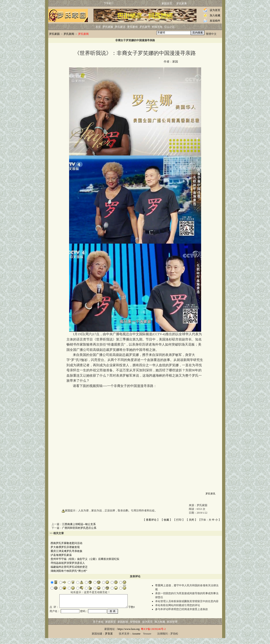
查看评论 (151, 520)
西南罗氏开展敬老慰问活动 (66, 543)
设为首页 (215, 10)
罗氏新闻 (69, 34)
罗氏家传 (132, 27)
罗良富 (109, 640)
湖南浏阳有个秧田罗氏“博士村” (69, 571)
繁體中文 (211, 34)
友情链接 (135, 628)
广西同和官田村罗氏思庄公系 (79, 528)
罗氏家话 (120, 27)
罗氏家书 (145, 27)
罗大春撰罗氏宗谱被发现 (65, 547)
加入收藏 (215, 15)
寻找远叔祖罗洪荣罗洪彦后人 (68, 563)
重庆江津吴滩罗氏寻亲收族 (66, 551)
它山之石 (169, 27)
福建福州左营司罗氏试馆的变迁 (69, 567)
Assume (136, 640)
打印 (179, 520)
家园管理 (172, 628)
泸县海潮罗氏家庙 (61, 555)
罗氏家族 (108, 27)
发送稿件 (215, 21)
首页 (98, 27)
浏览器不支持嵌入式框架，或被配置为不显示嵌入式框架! (135, 439)
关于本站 (98, 628)
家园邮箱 (123, 628)
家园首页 (167, 4)
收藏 (166, 520)
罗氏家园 (54, 34)
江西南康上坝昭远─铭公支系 (79, 524)
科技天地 (157, 27)
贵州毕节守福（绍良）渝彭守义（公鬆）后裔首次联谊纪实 (85, 559)
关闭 (191, 520)
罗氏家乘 (182, 4)
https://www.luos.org (129, 635)
